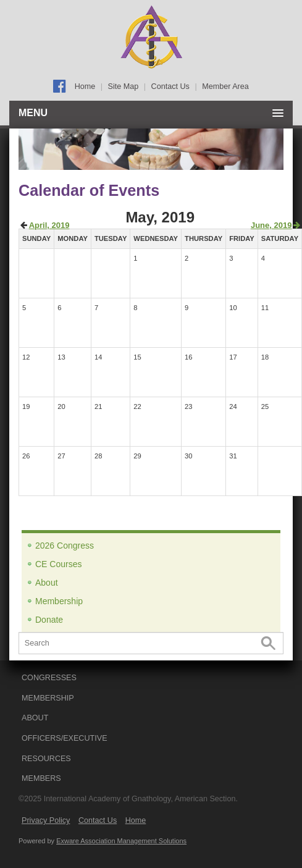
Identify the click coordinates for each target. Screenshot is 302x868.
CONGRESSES (49, 678)
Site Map (124, 86)
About (47, 583)
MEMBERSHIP (48, 698)
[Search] (151, 643)
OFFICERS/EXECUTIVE (65, 738)
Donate (49, 620)
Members (41, 778)
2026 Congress (65, 546)
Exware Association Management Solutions (121, 841)
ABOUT (35, 718)
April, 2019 (49, 225)
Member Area (225, 86)
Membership (59, 601)
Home (85, 86)
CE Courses (58, 564)
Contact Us (170, 86)
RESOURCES (46, 759)
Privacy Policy (46, 820)
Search (268, 643)
